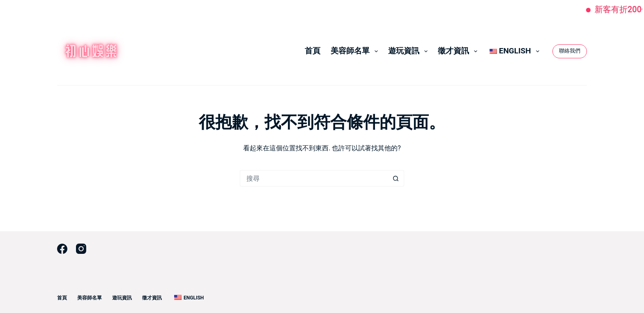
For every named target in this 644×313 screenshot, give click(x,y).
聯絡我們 (570, 51)
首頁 (313, 51)
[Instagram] (81, 249)
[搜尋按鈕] (396, 178)
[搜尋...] (314, 178)
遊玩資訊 (409, 51)
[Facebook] (62, 249)
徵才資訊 (459, 51)
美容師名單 (356, 51)
